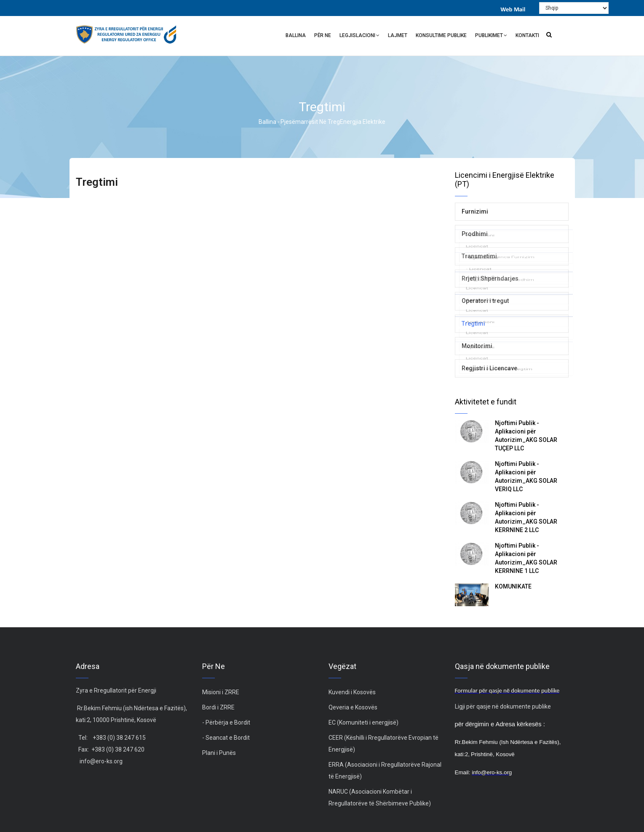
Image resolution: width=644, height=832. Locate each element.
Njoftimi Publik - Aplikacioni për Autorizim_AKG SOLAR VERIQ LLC (526, 476)
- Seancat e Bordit (226, 738)
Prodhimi (475, 234)
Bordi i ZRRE (218, 707)
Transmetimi (479, 256)
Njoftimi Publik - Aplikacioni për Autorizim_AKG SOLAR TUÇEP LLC (526, 436)
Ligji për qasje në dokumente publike (503, 706)
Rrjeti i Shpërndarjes (490, 278)
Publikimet (491, 36)
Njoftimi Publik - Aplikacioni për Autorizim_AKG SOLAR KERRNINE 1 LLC (526, 558)
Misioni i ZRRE (221, 692)
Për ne (323, 35)
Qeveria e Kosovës (353, 707)
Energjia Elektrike (363, 122)
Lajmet (398, 35)
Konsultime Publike (441, 35)
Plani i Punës (219, 753)
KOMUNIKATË (514, 586)
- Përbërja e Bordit (226, 722)
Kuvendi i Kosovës (352, 692)
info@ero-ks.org (101, 761)
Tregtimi (473, 324)
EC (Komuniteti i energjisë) (363, 722)
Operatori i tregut (485, 301)
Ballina (296, 35)
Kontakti (527, 35)
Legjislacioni (359, 36)
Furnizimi (475, 211)
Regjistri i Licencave (489, 368)
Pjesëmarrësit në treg (310, 122)
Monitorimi (477, 346)
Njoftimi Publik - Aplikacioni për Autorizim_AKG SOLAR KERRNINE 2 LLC (526, 517)
